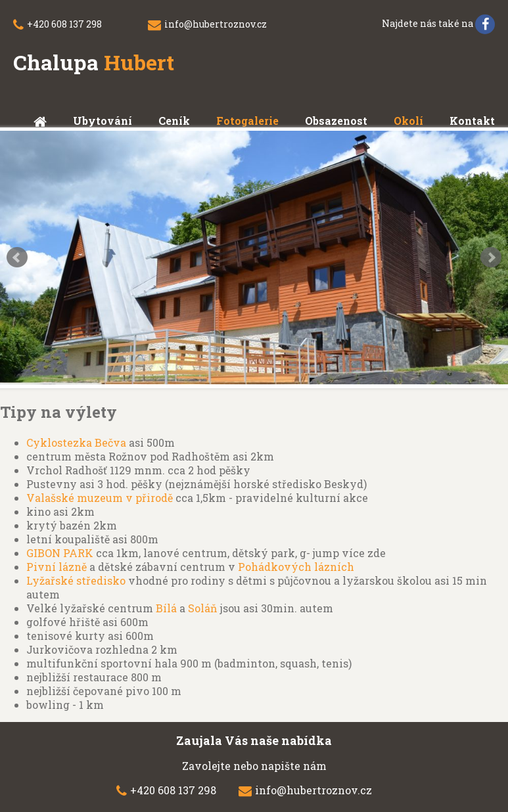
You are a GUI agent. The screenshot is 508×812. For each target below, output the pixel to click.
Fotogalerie (247, 121)
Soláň (203, 608)
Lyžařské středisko (76, 580)
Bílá (166, 608)
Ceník (174, 121)
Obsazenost (336, 121)
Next (491, 258)
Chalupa (94, 62)
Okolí (408, 121)
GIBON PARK (60, 553)
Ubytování (103, 121)
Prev (17, 258)
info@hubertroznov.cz (216, 24)
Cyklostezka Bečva (76, 442)
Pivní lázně (57, 567)
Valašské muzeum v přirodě (100, 498)
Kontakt (472, 121)
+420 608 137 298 (64, 24)
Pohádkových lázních (296, 567)
